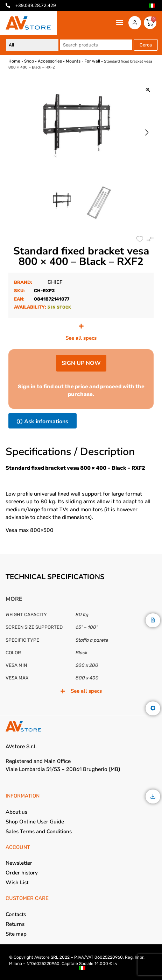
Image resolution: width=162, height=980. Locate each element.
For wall (92, 61)
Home (14, 61)
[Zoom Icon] (148, 90)
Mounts (73, 61)
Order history (22, 873)
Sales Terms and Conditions (39, 831)
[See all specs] (81, 326)
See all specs (81, 338)
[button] (120, 22)
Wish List (17, 882)
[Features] (153, 709)
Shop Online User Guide (35, 822)
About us (16, 812)
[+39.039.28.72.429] (8, 5)
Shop (29, 61)
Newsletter (19, 863)
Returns (15, 924)
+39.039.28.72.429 (36, 6)
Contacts (16, 914)
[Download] (153, 797)
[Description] (153, 621)
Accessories (50, 61)
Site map (16, 934)
